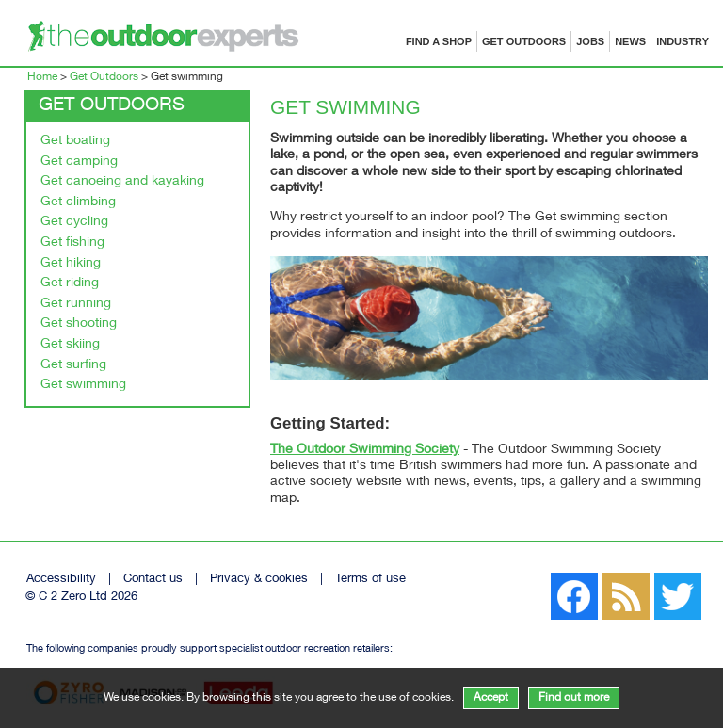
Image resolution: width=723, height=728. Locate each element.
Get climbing (78, 202)
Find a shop (439, 41)
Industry (683, 41)
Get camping (79, 162)
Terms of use (370, 580)
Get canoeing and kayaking (122, 182)
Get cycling (74, 222)
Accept (491, 698)
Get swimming (83, 385)
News (630, 41)
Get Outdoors (524, 41)
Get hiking (71, 264)
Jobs (590, 41)
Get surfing (73, 365)
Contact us (153, 580)
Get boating (75, 141)
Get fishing (72, 243)
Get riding (70, 283)
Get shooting (79, 324)
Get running (76, 304)
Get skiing (70, 345)
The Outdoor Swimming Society (365, 450)
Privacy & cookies (259, 580)
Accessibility (61, 580)
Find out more (574, 698)
